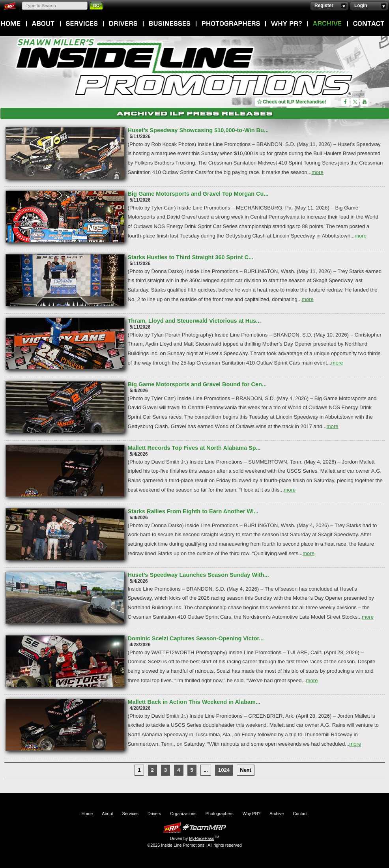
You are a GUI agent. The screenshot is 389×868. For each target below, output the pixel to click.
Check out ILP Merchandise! (292, 102)
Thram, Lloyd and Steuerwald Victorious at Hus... (194, 321)
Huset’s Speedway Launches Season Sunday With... (198, 575)
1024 (224, 770)
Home (11, 24)
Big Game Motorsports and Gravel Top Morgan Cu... (198, 194)
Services (82, 24)
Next (246, 770)
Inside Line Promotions (185, 68)
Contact (369, 24)
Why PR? (286, 24)
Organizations (170, 24)
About (43, 24)
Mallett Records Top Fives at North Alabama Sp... (194, 448)
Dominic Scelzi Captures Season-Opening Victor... (196, 638)
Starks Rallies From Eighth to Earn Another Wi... (193, 511)
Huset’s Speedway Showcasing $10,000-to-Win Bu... (198, 130)
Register (329, 6)
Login (369, 6)
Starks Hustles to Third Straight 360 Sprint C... (191, 257)
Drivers (123, 24)
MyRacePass (194, 828)
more (318, 172)
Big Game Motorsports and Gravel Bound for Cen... (197, 384)
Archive (327, 24)
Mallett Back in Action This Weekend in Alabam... (194, 702)
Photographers (231, 24)
